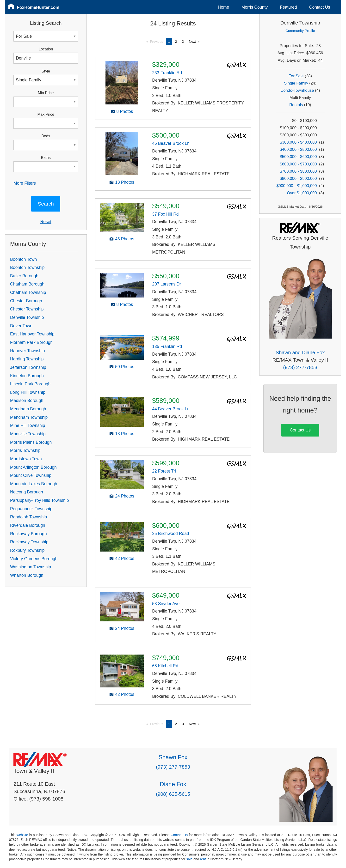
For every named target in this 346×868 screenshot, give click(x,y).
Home (224, 7)
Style (46, 71)
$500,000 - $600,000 (298, 157)
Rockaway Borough (28, 534)
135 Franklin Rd (167, 346)
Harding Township (27, 359)
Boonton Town (23, 259)
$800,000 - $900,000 (298, 179)
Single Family (296, 83)
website (22, 835)
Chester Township (27, 309)
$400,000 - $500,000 (298, 149)
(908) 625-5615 (173, 794)
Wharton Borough (27, 575)
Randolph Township (28, 517)
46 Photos (125, 239)
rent (203, 859)
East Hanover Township (32, 334)
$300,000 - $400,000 (298, 142)
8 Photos (125, 111)
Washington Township (31, 567)
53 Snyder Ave (166, 604)
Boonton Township (27, 267)
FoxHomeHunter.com (38, 7)
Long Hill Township (28, 392)
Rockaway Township (29, 542)
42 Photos (125, 558)
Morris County (255, 7)
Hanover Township (27, 351)
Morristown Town (26, 459)
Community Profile (300, 31)
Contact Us (320, 7)
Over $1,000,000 (302, 193)
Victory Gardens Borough (34, 559)
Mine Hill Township (28, 425)
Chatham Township (28, 292)
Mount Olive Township (31, 475)
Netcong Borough (27, 492)
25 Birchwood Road (171, 534)
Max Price (46, 114)
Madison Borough (27, 401)
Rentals (296, 105)
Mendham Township (29, 417)
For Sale (296, 76)
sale (189, 859)
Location (46, 49)
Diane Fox (173, 784)
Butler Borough (24, 276)
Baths (46, 158)
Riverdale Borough (28, 525)
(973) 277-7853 (300, 367)
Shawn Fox (173, 757)
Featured (288, 7)
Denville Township (27, 317)
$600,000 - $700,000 (298, 164)
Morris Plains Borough (31, 442)
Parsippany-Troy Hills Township (39, 500)
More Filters (25, 183)
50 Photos (125, 367)
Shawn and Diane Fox (300, 352)
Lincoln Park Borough (30, 384)
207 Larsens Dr (167, 284)
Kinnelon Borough (27, 376)
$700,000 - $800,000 (298, 171)
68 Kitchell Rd (165, 666)
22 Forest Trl (164, 471)
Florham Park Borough (31, 342)
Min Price (46, 93)
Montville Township (28, 434)
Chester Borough (26, 301)
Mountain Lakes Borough (34, 484)
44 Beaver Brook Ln (171, 409)
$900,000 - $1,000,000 (297, 186)
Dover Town (21, 326)
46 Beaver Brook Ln (171, 143)
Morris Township (25, 450)
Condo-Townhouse (297, 90)
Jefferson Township (28, 367)
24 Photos (125, 496)
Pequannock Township (31, 509)
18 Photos (125, 182)
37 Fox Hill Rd (165, 214)
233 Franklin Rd (167, 73)
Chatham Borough (27, 284)
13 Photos (125, 434)
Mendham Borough (28, 409)
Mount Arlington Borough (33, 467)
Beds (46, 136)
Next (192, 42)
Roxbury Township (27, 550)
